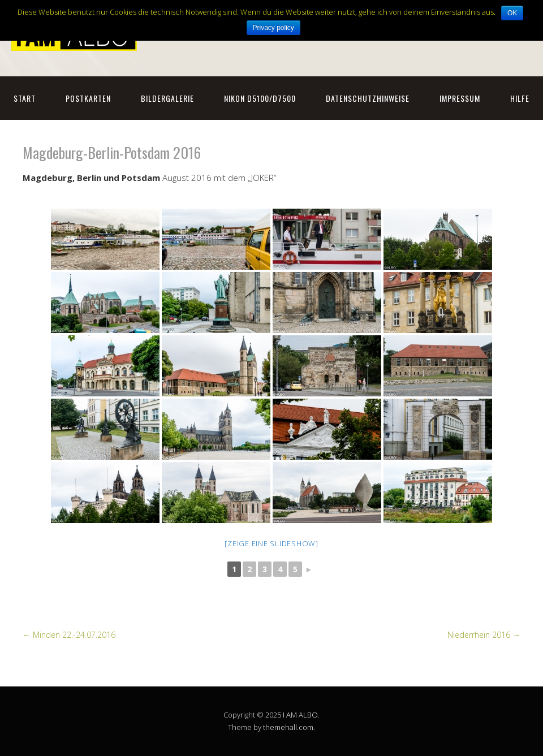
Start (25, 98)
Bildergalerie (167, 98)
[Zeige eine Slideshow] (271, 543)
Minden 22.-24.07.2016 (69, 635)
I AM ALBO (300, 715)
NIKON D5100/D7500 (260, 98)
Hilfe (520, 98)
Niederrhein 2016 (484, 635)
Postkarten (88, 98)
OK (512, 13)
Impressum (460, 98)
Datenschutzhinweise (368, 98)
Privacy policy (273, 28)
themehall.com (288, 727)
